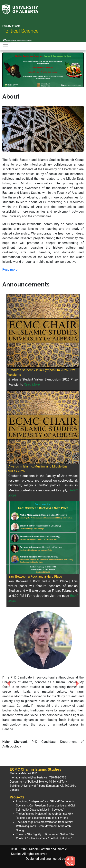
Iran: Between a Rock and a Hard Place (35, 577)
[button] (8, 70)
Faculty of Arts (11, 26)
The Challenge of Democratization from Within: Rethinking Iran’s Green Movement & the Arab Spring (44, 826)
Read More (32, 384)
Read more (10, 270)
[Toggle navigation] (5, 46)
